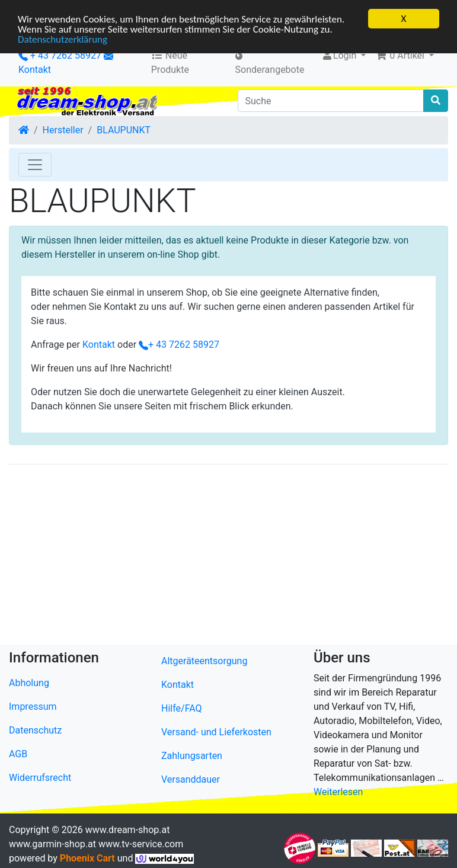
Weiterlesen (338, 792)
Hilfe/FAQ (182, 708)
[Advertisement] (228, 557)
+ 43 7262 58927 (60, 55)
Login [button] (340, 55)
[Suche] (331, 101)
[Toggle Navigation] (35, 165)
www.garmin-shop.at (52, 844)
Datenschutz (35, 730)
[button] (405, 56)
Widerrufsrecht (40, 778)
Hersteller (63, 130)
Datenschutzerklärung (63, 39)
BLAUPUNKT (124, 130)
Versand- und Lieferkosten (216, 732)
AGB (18, 754)
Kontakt (35, 70)
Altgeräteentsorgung (204, 661)
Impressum (33, 707)
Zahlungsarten (192, 756)
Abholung (29, 683)
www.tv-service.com (141, 844)
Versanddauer (191, 779)
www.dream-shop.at (128, 830)
